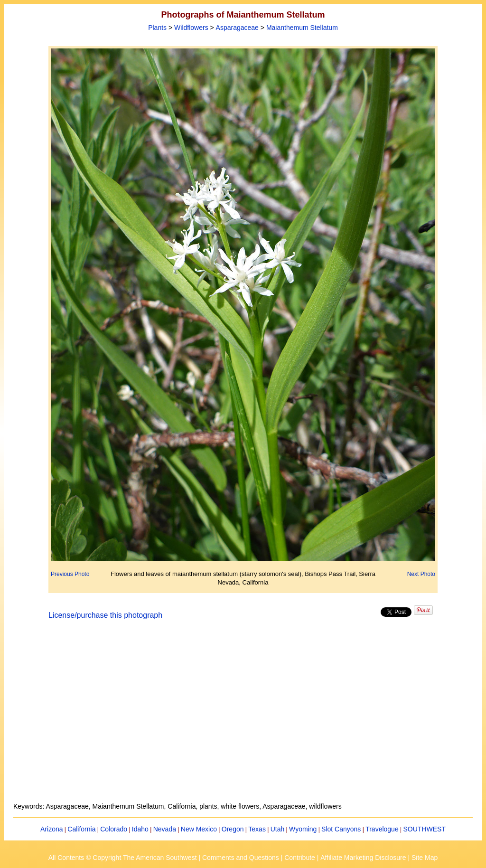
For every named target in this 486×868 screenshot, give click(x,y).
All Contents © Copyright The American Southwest (123, 858)
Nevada (165, 829)
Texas (257, 829)
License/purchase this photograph (105, 615)
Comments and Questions (241, 858)
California (81, 829)
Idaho (140, 829)
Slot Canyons (341, 829)
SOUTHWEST (425, 829)
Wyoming (303, 829)
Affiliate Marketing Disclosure (363, 858)
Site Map (425, 858)
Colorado (114, 829)
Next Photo (421, 574)
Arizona (51, 829)
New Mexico (199, 829)
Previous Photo (70, 574)
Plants (157, 28)
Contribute (300, 858)
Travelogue (382, 829)
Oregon (233, 829)
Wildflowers (191, 28)
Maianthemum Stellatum (302, 28)
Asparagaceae (237, 28)
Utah (278, 829)
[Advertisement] (243, 717)
